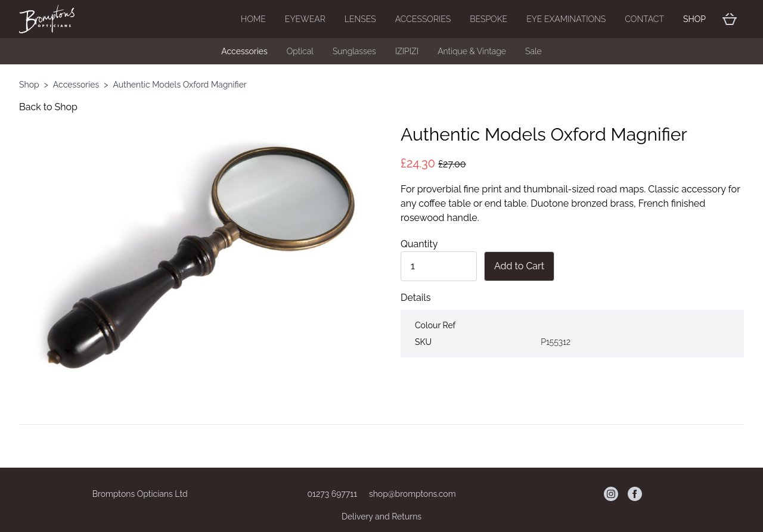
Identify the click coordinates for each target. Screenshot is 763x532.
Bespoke (488, 19)
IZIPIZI (407, 51)
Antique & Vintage (472, 51)
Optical (300, 51)
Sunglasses (354, 51)
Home (253, 19)
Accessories (423, 19)
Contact (644, 19)
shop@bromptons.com (412, 494)
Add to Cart (519, 266)
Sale (534, 51)
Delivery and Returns (381, 517)
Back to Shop (48, 107)
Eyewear (305, 19)
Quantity (419, 244)
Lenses (360, 19)
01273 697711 (333, 494)
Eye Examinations (566, 19)
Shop (694, 19)
